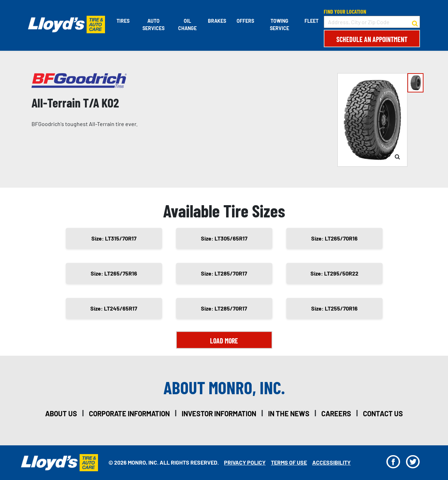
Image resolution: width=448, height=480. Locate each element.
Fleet (311, 21)
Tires (123, 21)
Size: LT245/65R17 (114, 308)
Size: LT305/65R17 (224, 238)
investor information (219, 413)
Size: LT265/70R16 (334, 238)
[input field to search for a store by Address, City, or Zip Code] (372, 22)
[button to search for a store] (415, 22)
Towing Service (279, 25)
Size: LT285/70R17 (224, 273)
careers (336, 413)
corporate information (129, 413)
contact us (383, 413)
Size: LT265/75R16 (114, 273)
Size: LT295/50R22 (334, 273)
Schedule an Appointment (372, 39)
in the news (289, 413)
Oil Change (187, 25)
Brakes (217, 21)
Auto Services (153, 25)
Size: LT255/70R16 (334, 308)
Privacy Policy (245, 462)
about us (61, 413)
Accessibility (331, 462)
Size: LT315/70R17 (114, 238)
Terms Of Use (289, 462)
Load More (224, 341)
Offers (245, 21)
